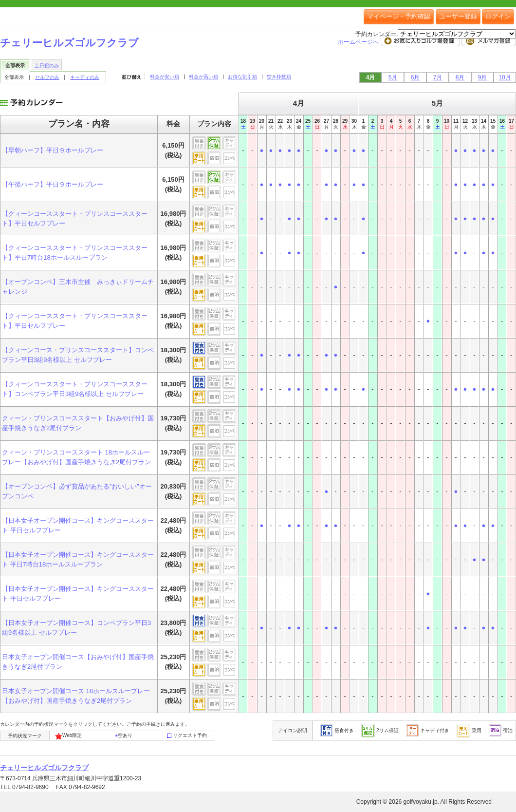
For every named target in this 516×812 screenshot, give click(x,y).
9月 (483, 77)
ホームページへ (359, 42)
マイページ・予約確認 (399, 16)
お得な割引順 (242, 77)
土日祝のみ (47, 66)
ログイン (498, 16)
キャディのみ (85, 77)
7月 (438, 77)
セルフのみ (47, 77)
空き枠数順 (279, 77)
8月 (460, 77)
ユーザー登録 (458, 16)
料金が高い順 (203, 77)
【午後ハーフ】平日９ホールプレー (53, 184)
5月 (393, 77)
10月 (505, 77)
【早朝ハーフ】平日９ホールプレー (53, 150)
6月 (415, 77)
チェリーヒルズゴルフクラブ (69, 43)
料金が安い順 (165, 77)
